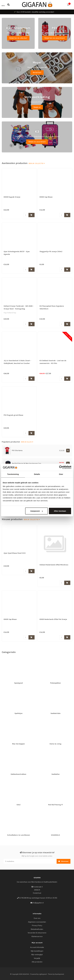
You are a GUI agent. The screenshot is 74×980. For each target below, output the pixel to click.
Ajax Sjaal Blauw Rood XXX (15, 553)
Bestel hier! (37, 73)
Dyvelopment (59, 974)
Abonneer (64, 861)
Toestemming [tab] (13, 474)
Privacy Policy (37, 925)
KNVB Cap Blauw (46, 197)
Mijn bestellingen (37, 951)
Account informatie (37, 947)
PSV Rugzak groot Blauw (13, 415)
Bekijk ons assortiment (37, 142)
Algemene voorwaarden (37, 922)
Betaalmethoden (37, 929)
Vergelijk (37, 958)
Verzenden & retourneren (37, 933)
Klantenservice (37, 936)
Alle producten (37, 962)
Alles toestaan (60, 511)
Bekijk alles (27, 442)
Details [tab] (37, 474)
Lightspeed (43, 974)
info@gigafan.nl (38, 903)
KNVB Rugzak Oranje (12, 197)
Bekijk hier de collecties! (18, 38)
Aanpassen (37, 511)
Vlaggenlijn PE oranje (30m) (51, 252)
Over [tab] (61, 474)
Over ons (37, 918)
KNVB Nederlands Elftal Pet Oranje (53, 619)
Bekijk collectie (37, 163)
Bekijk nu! (37, 107)
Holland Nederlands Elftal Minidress (54, 565)
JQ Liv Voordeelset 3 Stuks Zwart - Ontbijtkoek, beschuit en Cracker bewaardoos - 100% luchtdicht (17, 363)
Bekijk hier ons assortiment (55, 38)
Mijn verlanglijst (37, 955)
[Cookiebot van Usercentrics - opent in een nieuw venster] (61, 467)
